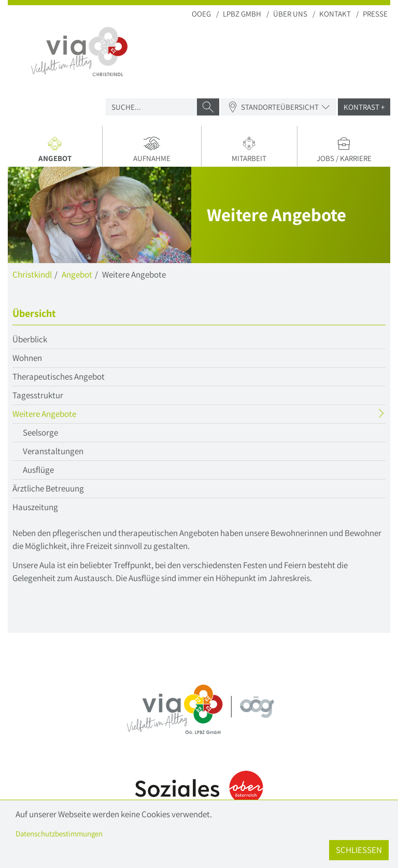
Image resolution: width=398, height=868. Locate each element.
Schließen (359, 850)
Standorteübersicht (279, 107)
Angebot (59, 151)
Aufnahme (152, 150)
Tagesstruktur (38, 395)
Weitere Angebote (65, 415)
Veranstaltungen (53, 451)
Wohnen (27, 358)
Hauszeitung (35, 507)
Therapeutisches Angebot (59, 377)
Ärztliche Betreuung (48, 488)
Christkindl (32, 274)
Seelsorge (40, 432)
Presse (375, 14)
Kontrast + (364, 107)
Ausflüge (38, 470)
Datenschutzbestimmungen (59, 834)
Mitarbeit (250, 150)
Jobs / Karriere (344, 150)
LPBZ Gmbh (242, 14)
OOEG (201, 14)
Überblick (30, 339)
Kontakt (335, 14)
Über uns (290, 14)
